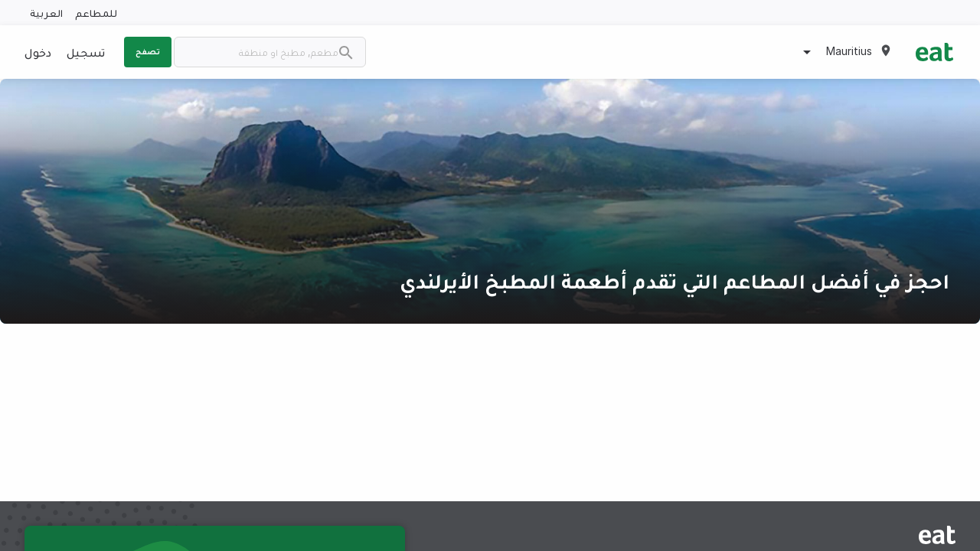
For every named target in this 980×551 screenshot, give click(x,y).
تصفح (148, 51)
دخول (38, 52)
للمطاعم (96, 13)
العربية (46, 13)
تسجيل (86, 52)
